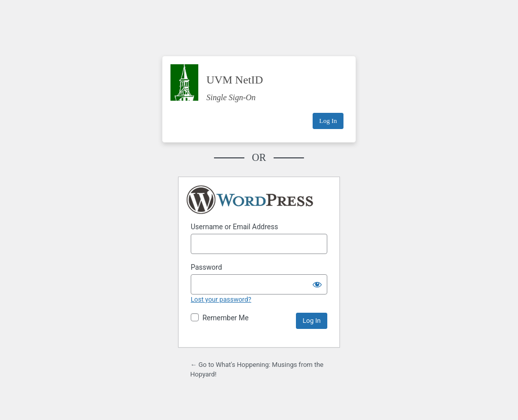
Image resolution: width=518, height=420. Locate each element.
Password (206, 267)
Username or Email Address (234, 227)
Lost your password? (221, 299)
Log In (328, 121)
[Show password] (317, 284)
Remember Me (225, 318)
